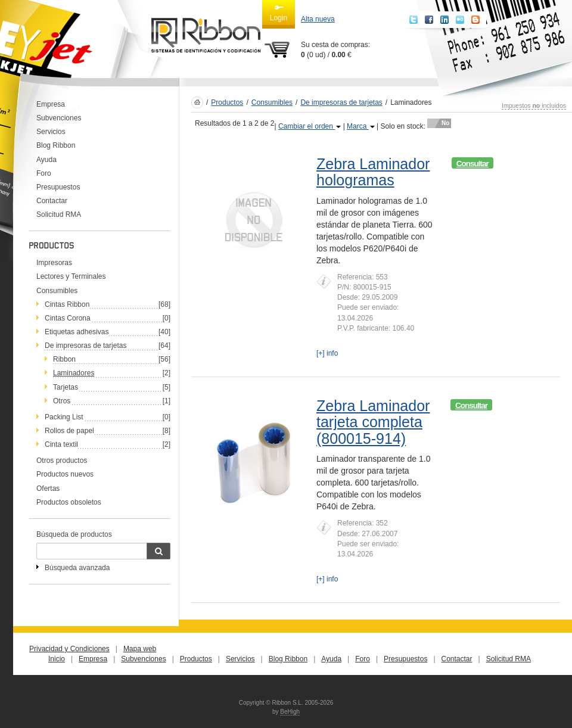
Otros (62, 401)
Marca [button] (361, 126)
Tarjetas (66, 387)
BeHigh (290, 712)
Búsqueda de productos (74, 534)
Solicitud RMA (59, 214)
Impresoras (54, 263)
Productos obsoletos (69, 502)
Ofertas (48, 489)
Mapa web (140, 649)
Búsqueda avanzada (77, 568)
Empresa (51, 104)
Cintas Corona (68, 318)
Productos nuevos (65, 474)
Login (279, 13)
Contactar (52, 201)
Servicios (51, 132)
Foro (44, 173)
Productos (227, 102)
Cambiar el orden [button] (310, 126)
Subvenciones (59, 118)
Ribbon (64, 359)
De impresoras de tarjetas (86, 346)
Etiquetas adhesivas (77, 332)
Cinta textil (61, 444)
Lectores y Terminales (71, 276)
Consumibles (57, 291)
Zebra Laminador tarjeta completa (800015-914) (373, 422)
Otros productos (62, 461)
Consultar (472, 164)
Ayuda (46, 160)
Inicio (57, 659)
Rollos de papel (69, 431)
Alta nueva (318, 19)
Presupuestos (58, 187)
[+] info (327, 353)
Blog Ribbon (56, 145)
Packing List (64, 417)
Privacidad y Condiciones (69, 649)
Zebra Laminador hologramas (373, 172)
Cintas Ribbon (67, 304)
